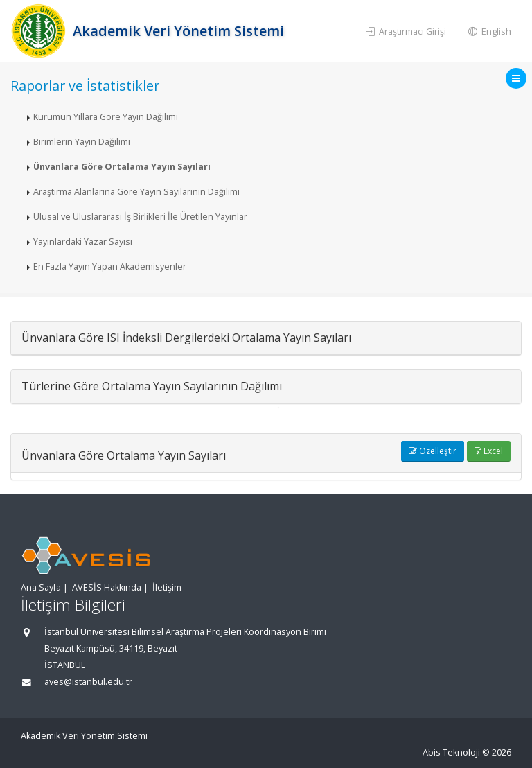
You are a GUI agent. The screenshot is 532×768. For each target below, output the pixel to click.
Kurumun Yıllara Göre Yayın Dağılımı (106, 117)
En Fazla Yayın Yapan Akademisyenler (110, 267)
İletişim (167, 587)
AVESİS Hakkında (107, 587)
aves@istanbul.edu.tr (88, 682)
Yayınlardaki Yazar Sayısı (83, 242)
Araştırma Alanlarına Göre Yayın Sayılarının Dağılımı (136, 192)
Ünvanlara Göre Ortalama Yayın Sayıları (122, 167)
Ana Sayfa (41, 587)
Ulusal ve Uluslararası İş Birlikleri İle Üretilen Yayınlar (140, 217)
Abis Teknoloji (451, 752)
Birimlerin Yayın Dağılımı (82, 142)
